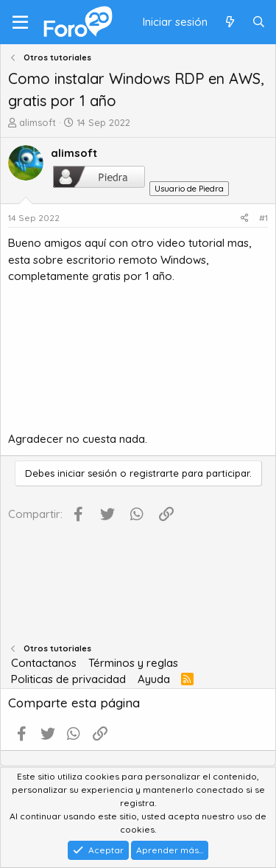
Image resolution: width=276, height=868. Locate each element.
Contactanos (44, 663)
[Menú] (20, 22)
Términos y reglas (133, 663)
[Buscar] (259, 22)
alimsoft (38, 122)
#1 (263, 218)
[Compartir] (245, 218)
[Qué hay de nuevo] (229, 22)
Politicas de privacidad (68, 679)
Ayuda (154, 679)
